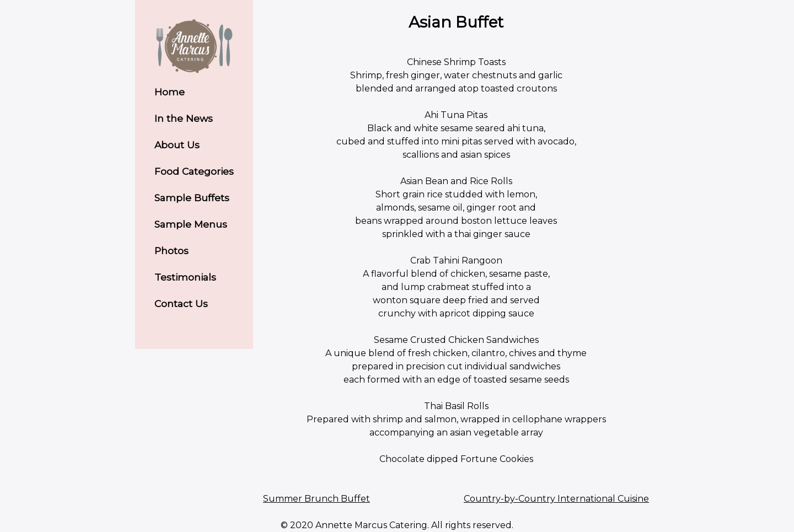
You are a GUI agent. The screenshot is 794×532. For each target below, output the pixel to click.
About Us (177, 145)
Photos (171, 251)
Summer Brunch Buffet (316, 499)
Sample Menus (191, 224)
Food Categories (194, 171)
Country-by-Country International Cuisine (556, 499)
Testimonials (185, 277)
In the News (184, 118)
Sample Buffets (192, 198)
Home (170, 92)
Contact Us (181, 303)
